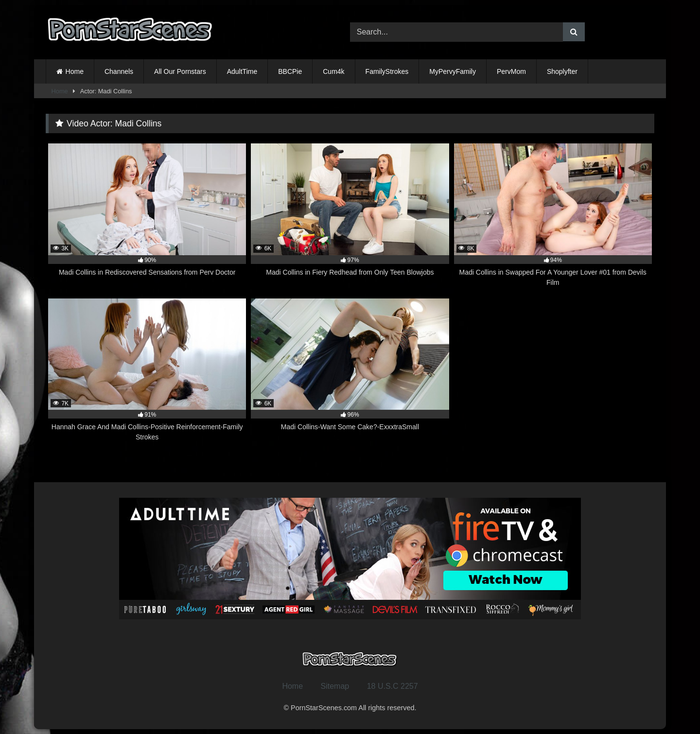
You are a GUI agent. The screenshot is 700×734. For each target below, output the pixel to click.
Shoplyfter (562, 71)
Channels (119, 71)
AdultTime (242, 71)
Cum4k (333, 71)
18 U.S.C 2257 (393, 686)
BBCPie (290, 71)
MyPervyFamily (453, 71)
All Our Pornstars (180, 71)
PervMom (511, 71)
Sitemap (335, 686)
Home (75, 71)
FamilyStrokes (387, 71)
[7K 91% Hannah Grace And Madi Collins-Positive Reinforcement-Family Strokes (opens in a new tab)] (147, 370)
